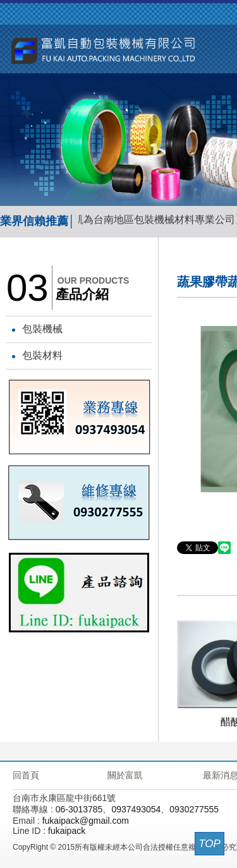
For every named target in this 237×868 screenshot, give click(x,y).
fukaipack (67, 831)
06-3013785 (79, 809)
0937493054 (136, 809)
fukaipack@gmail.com (86, 821)
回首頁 (26, 775)
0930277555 (194, 809)
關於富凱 (125, 775)
